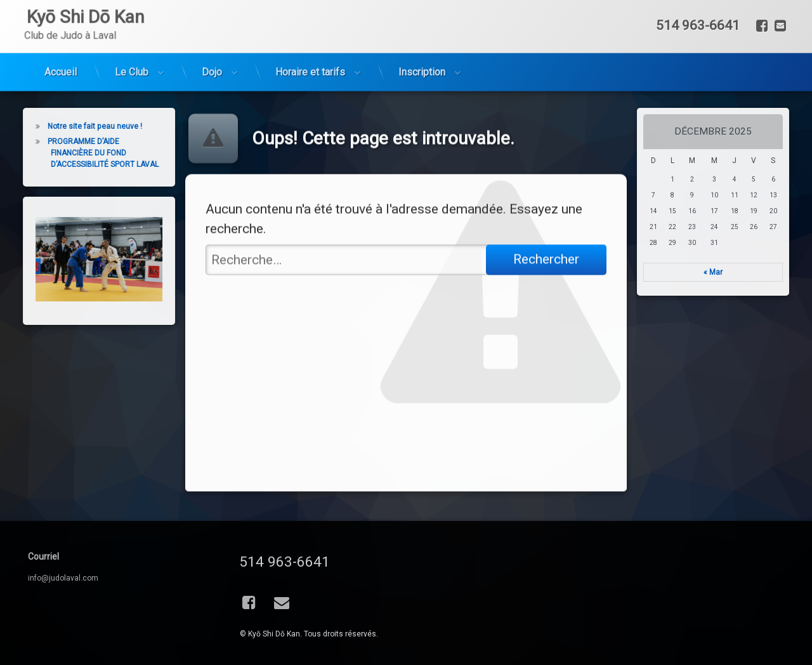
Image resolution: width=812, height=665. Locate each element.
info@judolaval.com (63, 578)
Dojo (212, 42)
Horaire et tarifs (310, 42)
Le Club (132, 42)
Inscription (422, 42)
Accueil (61, 42)
